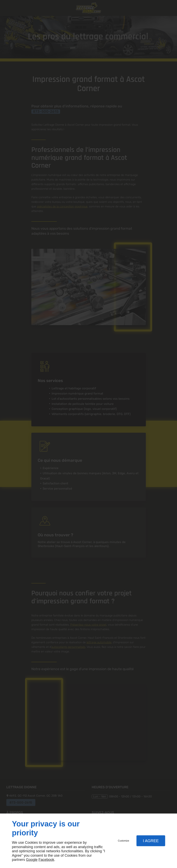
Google (32, 860)
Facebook (46, 860)
